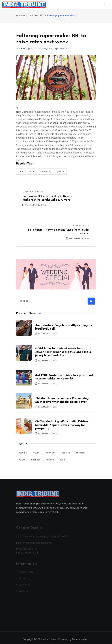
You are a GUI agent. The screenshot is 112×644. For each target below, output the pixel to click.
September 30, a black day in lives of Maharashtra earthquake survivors (48, 198)
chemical (66, 453)
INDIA (21, 171)
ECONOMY (38, 15)
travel (36, 453)
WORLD (32, 171)
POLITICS (61, 171)
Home (20, 15)
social (62, 460)
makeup (50, 460)
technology (50, 453)
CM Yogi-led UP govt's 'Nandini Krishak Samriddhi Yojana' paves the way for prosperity (62, 425)
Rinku (22, 49)
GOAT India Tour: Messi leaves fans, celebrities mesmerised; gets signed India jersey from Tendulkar (63, 352)
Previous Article (33, 192)
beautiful (23, 453)
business (36, 460)
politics (22, 460)
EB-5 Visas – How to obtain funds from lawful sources (59, 232)
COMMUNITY (46, 171)
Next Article (81, 225)
